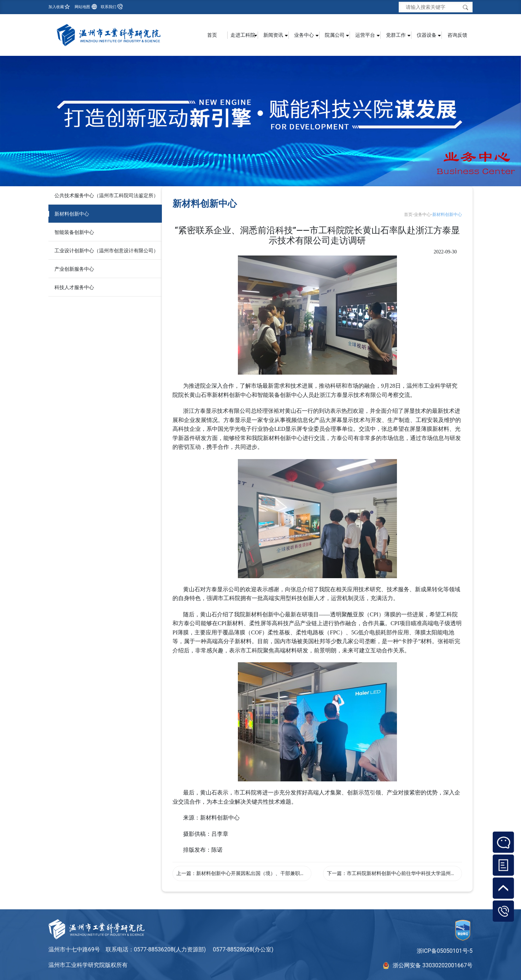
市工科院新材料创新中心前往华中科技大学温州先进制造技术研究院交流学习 (431, 873)
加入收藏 (56, 7)
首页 (212, 35)
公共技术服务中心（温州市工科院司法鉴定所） (106, 195)
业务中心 (422, 215)
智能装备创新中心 (74, 232)
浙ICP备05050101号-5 (445, 951)
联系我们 (109, 7)
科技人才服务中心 (74, 287)
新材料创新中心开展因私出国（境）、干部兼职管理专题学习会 (265, 873)
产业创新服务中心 (74, 269)
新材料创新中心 (72, 214)
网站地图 (82, 7)
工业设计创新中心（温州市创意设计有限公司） (106, 251)
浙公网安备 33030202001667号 (433, 965)
